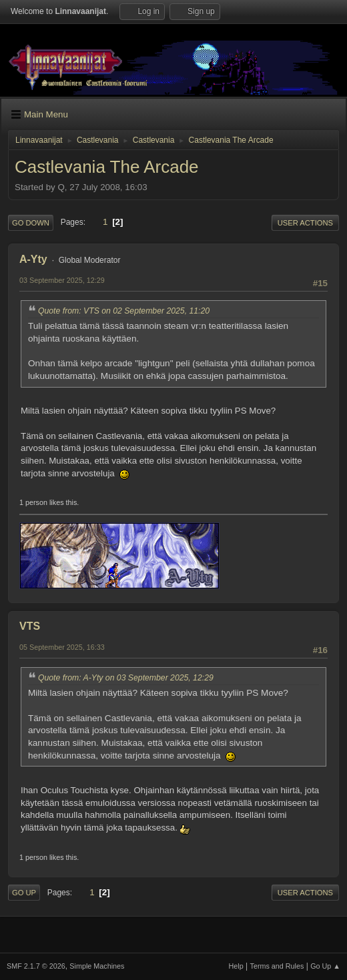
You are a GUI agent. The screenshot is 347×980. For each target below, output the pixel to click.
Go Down (31, 223)
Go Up (24, 893)
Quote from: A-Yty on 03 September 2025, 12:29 (126, 678)
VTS (30, 626)
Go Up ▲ (325, 966)
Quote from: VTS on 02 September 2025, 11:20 (124, 311)
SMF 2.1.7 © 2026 (36, 966)
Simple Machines (97, 966)
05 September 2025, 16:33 (62, 647)
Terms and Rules (277, 966)
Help (236, 966)
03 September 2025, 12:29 (62, 280)
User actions (305, 223)
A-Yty (33, 259)
